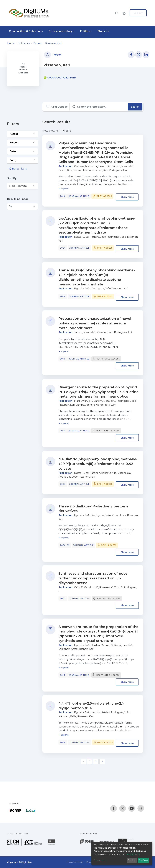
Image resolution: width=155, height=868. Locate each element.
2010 (63, 359)
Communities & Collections (26, 31)
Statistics (103, 31)
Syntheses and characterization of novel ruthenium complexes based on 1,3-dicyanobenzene (93, 578)
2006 (63, 248)
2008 (63, 742)
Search (135, 107)
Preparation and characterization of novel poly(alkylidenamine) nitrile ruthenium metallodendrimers (95, 323)
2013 (63, 431)
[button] (125, 13)
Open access (104, 196)
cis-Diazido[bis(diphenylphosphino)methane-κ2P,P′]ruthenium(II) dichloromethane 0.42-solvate (98, 464)
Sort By (12, 178)
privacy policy (133, 854)
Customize (99, 860)
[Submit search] (117, 13)
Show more (127, 197)
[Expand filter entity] (22, 160)
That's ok (143, 860)
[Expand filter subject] (22, 143)
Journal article (79, 196)
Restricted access (108, 359)
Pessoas (38, 43)
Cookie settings (75, 862)
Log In (137, 13)
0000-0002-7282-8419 (60, 78)
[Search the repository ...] (99, 107)
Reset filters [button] (18, 169)
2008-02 (65, 545)
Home (11, 43)
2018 (63, 196)
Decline (132, 860)
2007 (63, 598)
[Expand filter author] (22, 134)
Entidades (24, 43)
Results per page (18, 199)
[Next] (102, 761)
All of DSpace (59, 107)
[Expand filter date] (22, 151)
